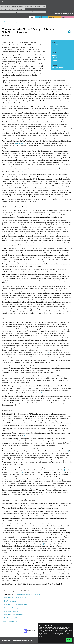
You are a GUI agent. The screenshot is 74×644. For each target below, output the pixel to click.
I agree (69, 640)
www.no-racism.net (21, 143)
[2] (23, 171)
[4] (57, 373)
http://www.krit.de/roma (12, 621)
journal (39, 17)
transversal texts (61, 14)
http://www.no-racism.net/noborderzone (16, 604)
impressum (17, 641)
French (54, 60)
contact (71, 14)
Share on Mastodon (30, 631)
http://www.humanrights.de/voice (14, 615)
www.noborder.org (54, 167)
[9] (22, 472)
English (55, 55)
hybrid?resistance (58, 68)
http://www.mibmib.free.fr (12, 618)
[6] (25, 435)
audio (64, 17)
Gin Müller (55, 45)
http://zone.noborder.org (11, 608)
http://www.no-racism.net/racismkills (15, 598)
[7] (68, 451)
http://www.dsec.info (10, 601)
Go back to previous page (11, 22)
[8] (65, 470)
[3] (48, 352)
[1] (12, 103)
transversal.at (7, 641)
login (30, 641)
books (51, 17)
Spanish (55, 58)
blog (31, 17)
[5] (41, 393)
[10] (43, 544)
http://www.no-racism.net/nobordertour (29, 594)
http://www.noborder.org (12, 611)
